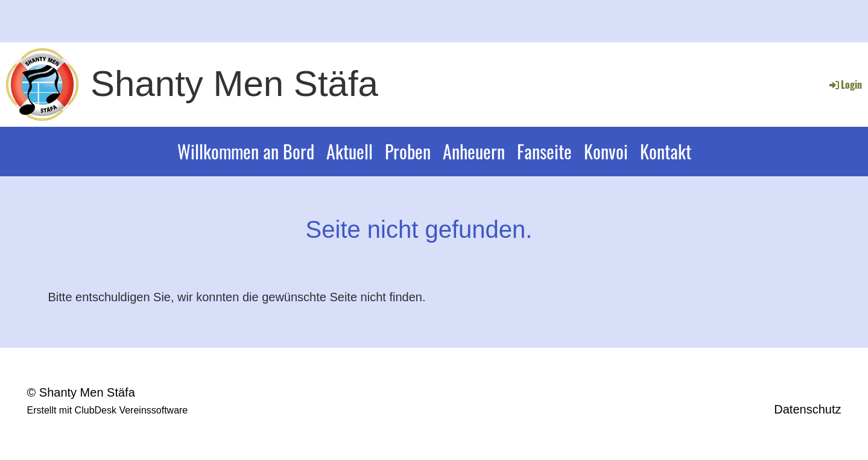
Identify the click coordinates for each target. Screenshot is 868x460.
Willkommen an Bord (246, 151)
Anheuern (474, 151)
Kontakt (666, 151)
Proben (408, 151)
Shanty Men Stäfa (234, 84)
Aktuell (350, 151)
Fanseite (544, 151)
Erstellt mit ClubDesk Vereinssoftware (108, 410)
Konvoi (606, 151)
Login (845, 85)
